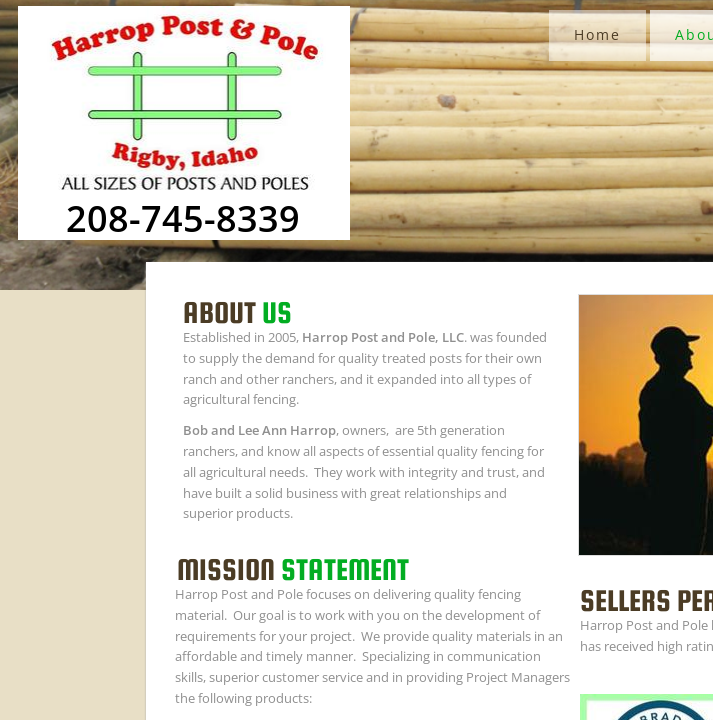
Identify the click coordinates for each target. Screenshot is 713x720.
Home (597, 34)
